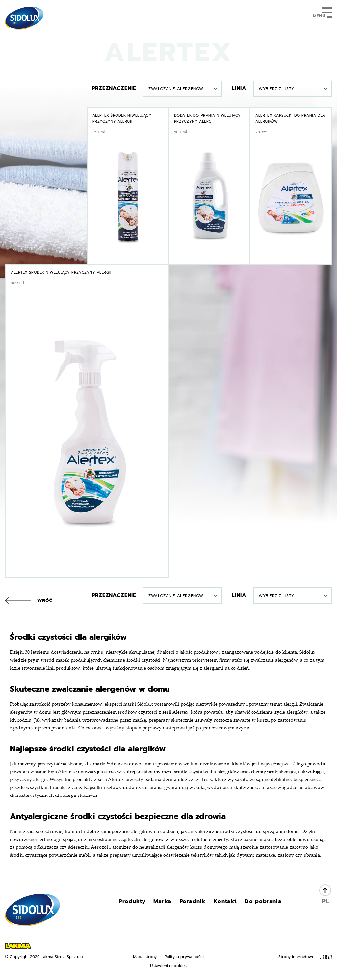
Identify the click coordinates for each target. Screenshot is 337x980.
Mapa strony (145, 956)
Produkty (135, 901)
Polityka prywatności (184, 956)
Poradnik (193, 901)
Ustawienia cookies (168, 966)
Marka (164, 901)
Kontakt (225, 901)
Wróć (45, 600)
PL (325, 901)
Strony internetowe (305, 956)
